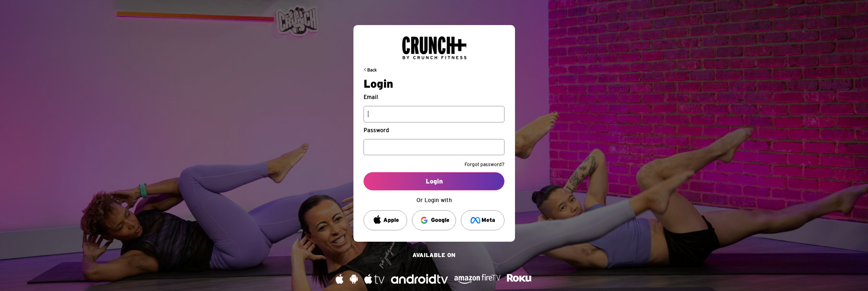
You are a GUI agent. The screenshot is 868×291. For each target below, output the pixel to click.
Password (376, 131)
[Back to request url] (434, 44)
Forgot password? (484, 164)
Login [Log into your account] (434, 181)
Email (371, 97)
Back (372, 70)
